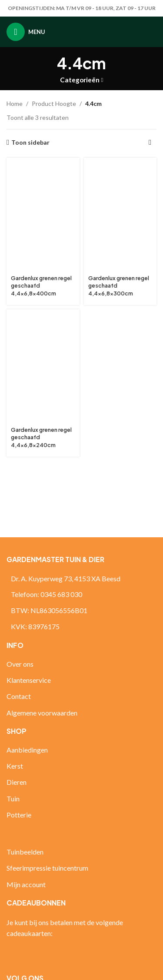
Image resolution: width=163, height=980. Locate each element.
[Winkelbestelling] (150, 142)
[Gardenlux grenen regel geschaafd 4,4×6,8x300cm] (120, 217)
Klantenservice (29, 680)
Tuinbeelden (25, 852)
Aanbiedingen (27, 750)
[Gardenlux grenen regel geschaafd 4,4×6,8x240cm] (43, 368)
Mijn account (26, 884)
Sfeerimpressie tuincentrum (47, 868)
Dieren (17, 782)
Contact (19, 696)
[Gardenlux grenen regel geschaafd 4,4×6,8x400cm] (43, 217)
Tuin (13, 799)
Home (15, 103)
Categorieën (80, 80)
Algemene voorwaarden (42, 713)
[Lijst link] (81, 594)
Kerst (15, 766)
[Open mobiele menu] (26, 32)
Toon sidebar (30, 142)
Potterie (19, 815)
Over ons (20, 664)
